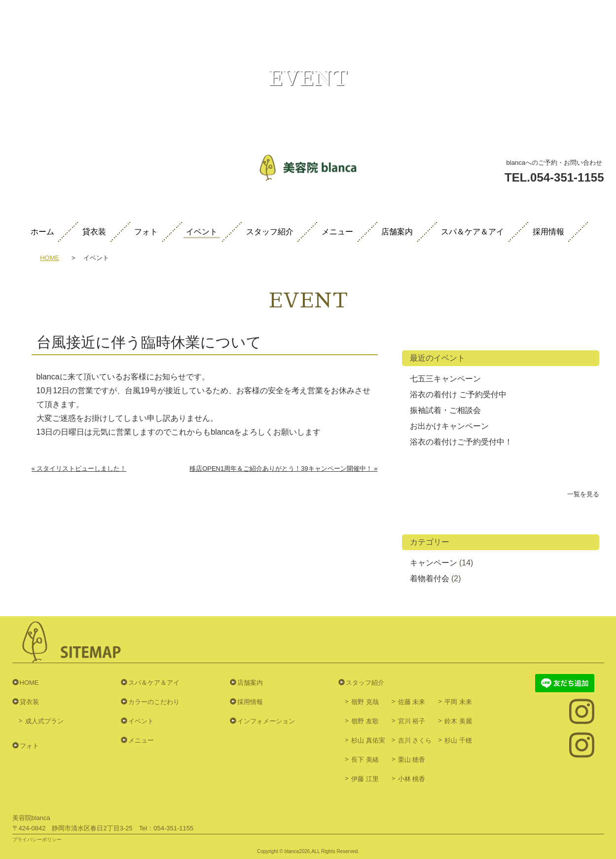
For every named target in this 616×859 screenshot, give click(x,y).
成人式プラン (44, 721)
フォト (146, 232)
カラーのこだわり (154, 702)
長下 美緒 (365, 760)
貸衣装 (94, 232)
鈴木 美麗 (458, 721)
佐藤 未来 (412, 702)
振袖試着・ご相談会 (445, 410)
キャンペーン (434, 563)
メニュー (337, 232)
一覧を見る (583, 494)
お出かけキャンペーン (449, 426)
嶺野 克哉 (365, 702)
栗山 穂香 (412, 760)
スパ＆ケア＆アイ (472, 232)
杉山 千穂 (458, 740)
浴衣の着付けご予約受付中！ (461, 442)
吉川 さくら (415, 740)
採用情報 (548, 232)
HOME (50, 258)
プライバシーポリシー (37, 840)
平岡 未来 (458, 702)
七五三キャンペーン (445, 379)
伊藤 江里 (365, 779)
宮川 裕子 (412, 721)
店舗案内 (397, 232)
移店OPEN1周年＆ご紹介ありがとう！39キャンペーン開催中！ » (283, 468)
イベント (202, 232)
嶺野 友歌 (365, 721)
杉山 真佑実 (368, 740)
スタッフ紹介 (270, 232)
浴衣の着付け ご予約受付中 (458, 394)
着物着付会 (430, 579)
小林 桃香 (412, 779)
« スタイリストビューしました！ (79, 468)
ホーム (42, 232)
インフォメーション (266, 721)
